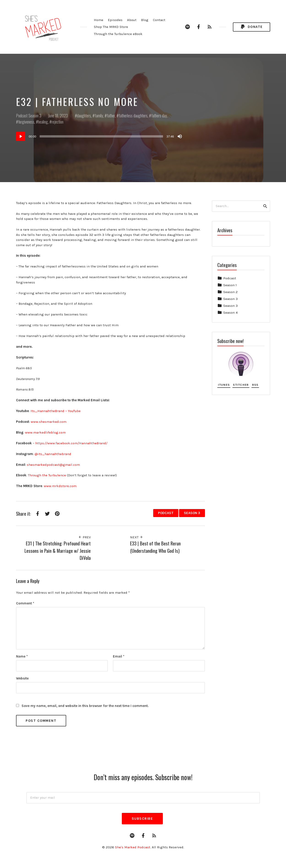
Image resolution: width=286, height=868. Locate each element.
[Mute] (180, 136)
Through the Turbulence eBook (118, 34)
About (132, 20)
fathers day (159, 116)
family (99, 116)
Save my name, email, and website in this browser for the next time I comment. (85, 706)
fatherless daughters (133, 116)
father (111, 116)
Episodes (115, 20)
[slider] (101, 136)
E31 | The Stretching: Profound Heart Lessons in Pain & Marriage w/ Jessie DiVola (58, 550)
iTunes (224, 385)
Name (22, 656)
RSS (255, 385)
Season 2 (230, 292)
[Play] (21, 136)
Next (136, 537)
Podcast (22, 116)
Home (99, 20)
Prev (84, 537)
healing (43, 122)
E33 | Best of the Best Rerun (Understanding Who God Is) (155, 547)
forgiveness (26, 122)
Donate (251, 27)
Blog (145, 20)
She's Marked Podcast (133, 847)
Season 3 (35, 116)
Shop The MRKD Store (111, 27)
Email (119, 656)
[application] (100, 136)
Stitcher (241, 385)
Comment (25, 603)
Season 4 (230, 313)
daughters (84, 116)
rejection (57, 122)
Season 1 (230, 285)
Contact (159, 20)
